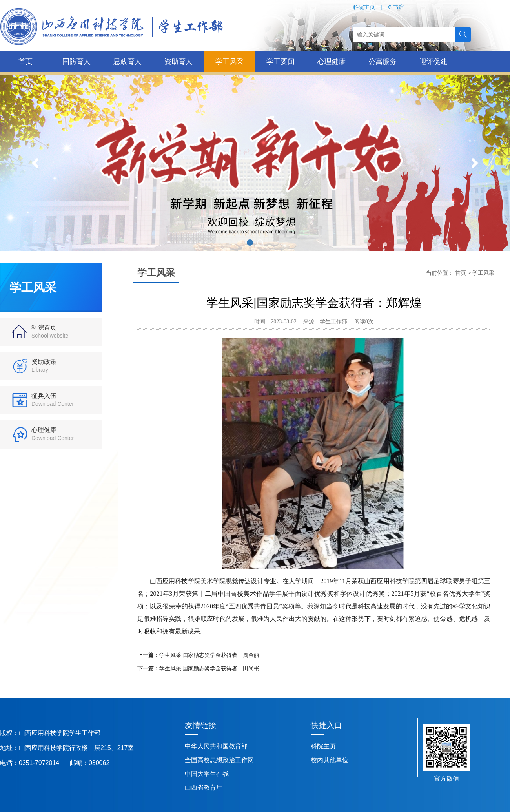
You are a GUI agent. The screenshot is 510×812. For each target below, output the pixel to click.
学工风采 (229, 62)
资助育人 (178, 62)
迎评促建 (433, 62)
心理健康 (331, 62)
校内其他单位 (330, 760)
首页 (25, 62)
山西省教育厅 (204, 787)
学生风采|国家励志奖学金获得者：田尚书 (209, 669)
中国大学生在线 (207, 774)
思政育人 (127, 62)
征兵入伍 (53, 400)
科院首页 (50, 331)
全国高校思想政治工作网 (219, 760)
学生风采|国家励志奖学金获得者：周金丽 (209, 655)
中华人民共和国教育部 (216, 746)
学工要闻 (280, 62)
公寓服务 (382, 62)
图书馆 (395, 7)
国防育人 (76, 62)
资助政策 (44, 366)
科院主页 (364, 7)
